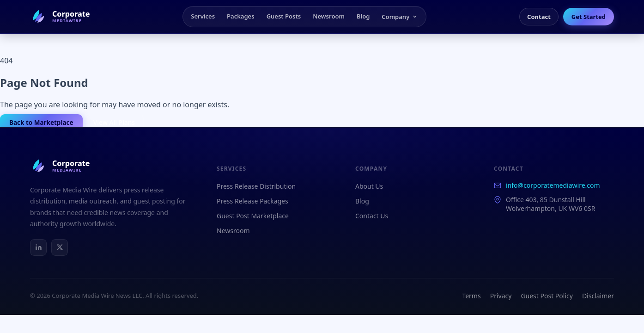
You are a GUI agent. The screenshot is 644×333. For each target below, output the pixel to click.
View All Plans (114, 123)
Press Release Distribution (256, 186)
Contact (539, 17)
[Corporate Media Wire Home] (60, 17)
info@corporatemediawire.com (553, 185)
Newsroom (329, 16)
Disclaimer (598, 296)
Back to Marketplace (41, 123)
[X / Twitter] (60, 247)
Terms (471, 296)
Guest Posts (284, 16)
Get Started (589, 17)
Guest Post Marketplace (253, 216)
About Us (369, 186)
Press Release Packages (252, 201)
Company (400, 17)
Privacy (501, 296)
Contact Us (372, 216)
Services (203, 16)
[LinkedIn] (38, 247)
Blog (363, 16)
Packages (241, 16)
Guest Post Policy (547, 296)
